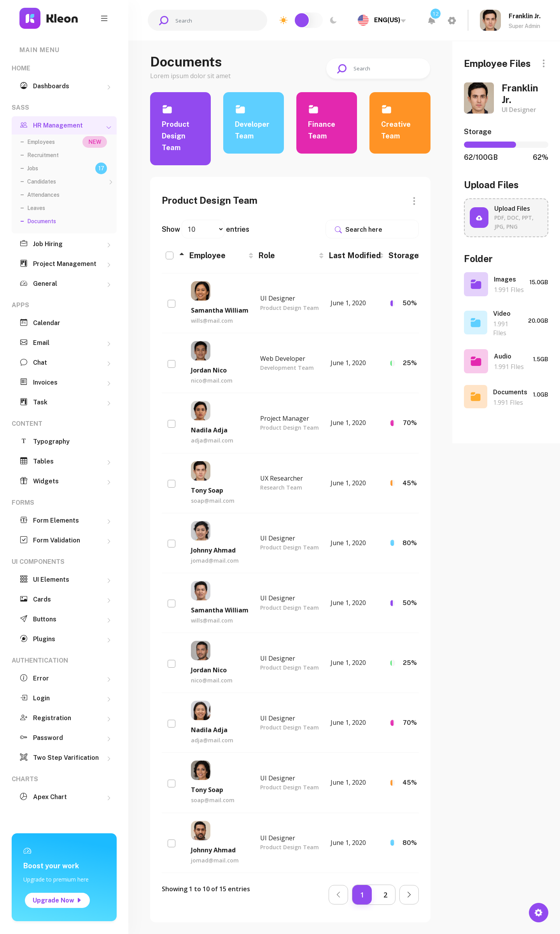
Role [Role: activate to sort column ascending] (267, 255)
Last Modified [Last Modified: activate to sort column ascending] (355, 255)
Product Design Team (176, 136)
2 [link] (385, 895)
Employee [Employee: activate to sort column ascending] (207, 255)
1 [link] (362, 895)
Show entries (206, 229)
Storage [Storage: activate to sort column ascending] (404, 255)
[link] (338, 895)
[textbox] (381, 20)
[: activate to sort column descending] (173, 256)
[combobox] (381, 20)
